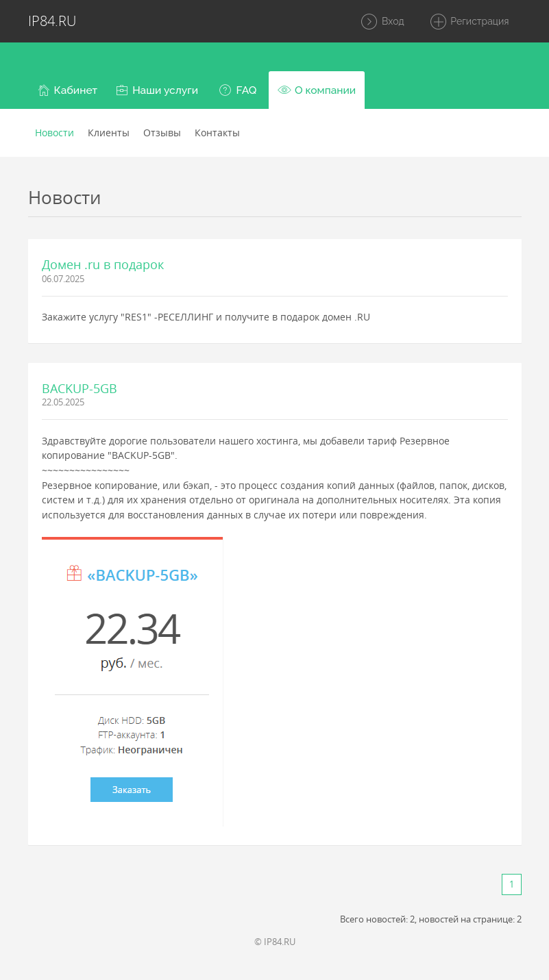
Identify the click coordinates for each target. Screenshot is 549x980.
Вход (382, 22)
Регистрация (469, 22)
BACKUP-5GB (80, 388)
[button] (68, 90)
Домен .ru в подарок (103, 264)
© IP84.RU (275, 942)
